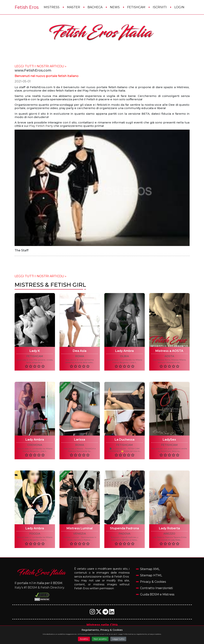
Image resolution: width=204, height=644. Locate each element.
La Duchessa (125, 440)
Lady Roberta (169, 528)
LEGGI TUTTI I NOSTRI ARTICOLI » (40, 66)
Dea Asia (80, 351)
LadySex (169, 440)
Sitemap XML (150, 569)
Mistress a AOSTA (169, 351)
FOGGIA (35, 534)
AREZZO (169, 534)
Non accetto (100, 639)
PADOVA (124, 534)
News (115, 7)
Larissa (80, 440)
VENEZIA (80, 534)
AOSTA (169, 356)
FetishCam (136, 7)
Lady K (35, 351)
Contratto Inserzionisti (156, 588)
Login (179, 7)
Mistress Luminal (80, 528)
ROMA (80, 356)
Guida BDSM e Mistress (157, 594)
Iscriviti (160, 7)
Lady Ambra (124, 351)
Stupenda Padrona (124, 528)
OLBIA (124, 356)
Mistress (52, 7)
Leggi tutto (118, 639)
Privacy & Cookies (153, 582)
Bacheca (95, 7)
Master (73, 7)
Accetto (84, 639)
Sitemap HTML (151, 575)
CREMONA (35, 445)
